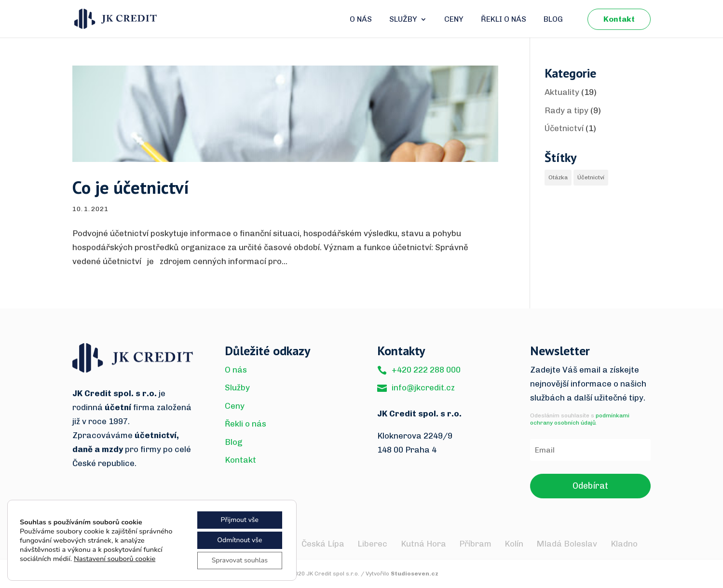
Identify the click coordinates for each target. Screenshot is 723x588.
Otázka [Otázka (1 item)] (558, 177)
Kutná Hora (423, 544)
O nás (361, 20)
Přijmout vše (240, 520)
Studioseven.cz (415, 574)
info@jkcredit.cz (423, 388)
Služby (403, 20)
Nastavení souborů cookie (115, 559)
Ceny (454, 20)
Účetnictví (564, 128)
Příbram (475, 544)
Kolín (514, 544)
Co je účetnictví (131, 187)
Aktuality (562, 92)
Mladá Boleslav (567, 544)
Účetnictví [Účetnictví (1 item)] (591, 177)
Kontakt (619, 19)
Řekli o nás (504, 20)
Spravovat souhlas (240, 560)
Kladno (624, 544)
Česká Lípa (323, 544)
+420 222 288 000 (426, 370)
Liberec (372, 544)
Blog (553, 20)
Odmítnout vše (239, 540)
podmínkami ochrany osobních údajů (580, 419)
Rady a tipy (566, 110)
